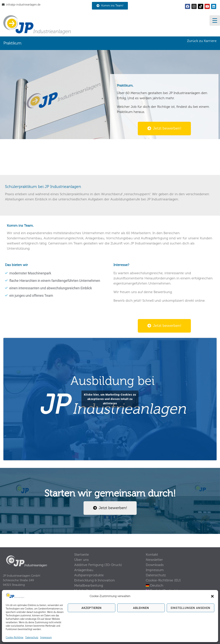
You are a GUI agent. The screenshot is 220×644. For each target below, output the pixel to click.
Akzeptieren (92, 608)
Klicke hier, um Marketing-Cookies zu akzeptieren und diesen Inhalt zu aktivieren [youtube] (110, 399)
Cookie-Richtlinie (15, 638)
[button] (212, 596)
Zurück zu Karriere (202, 41)
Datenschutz (32, 638)
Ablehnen (141, 608)
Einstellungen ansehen (191, 608)
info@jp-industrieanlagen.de (23, 5)
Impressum (46, 638)
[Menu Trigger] (215, 21)
